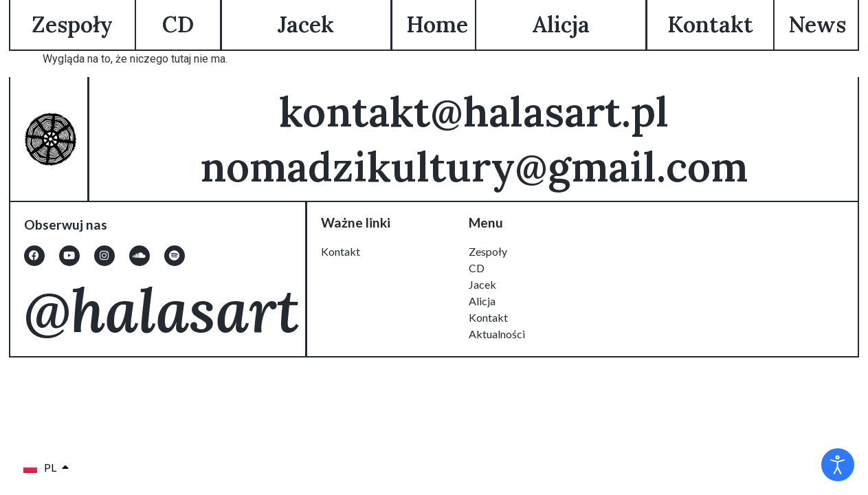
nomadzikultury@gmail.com (473, 166)
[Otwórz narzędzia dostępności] (838, 465)
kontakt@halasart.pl (473, 111)
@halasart (162, 310)
